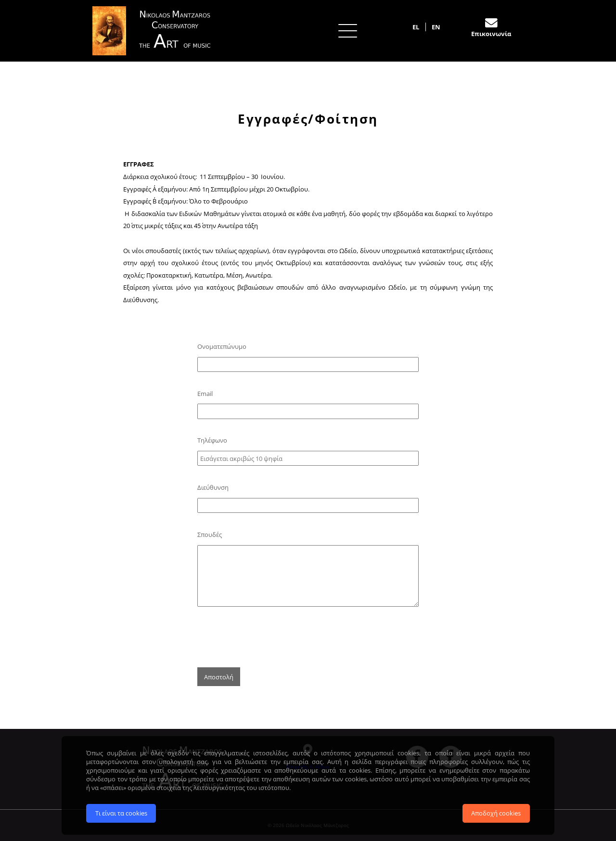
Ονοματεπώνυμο (222, 346)
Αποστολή (219, 677)
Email (205, 394)
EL (416, 27)
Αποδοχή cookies (496, 813)
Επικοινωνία (491, 34)
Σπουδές (210, 535)
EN (436, 27)
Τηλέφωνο (212, 440)
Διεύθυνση (213, 487)
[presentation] (270, 637)
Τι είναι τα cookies (121, 813)
